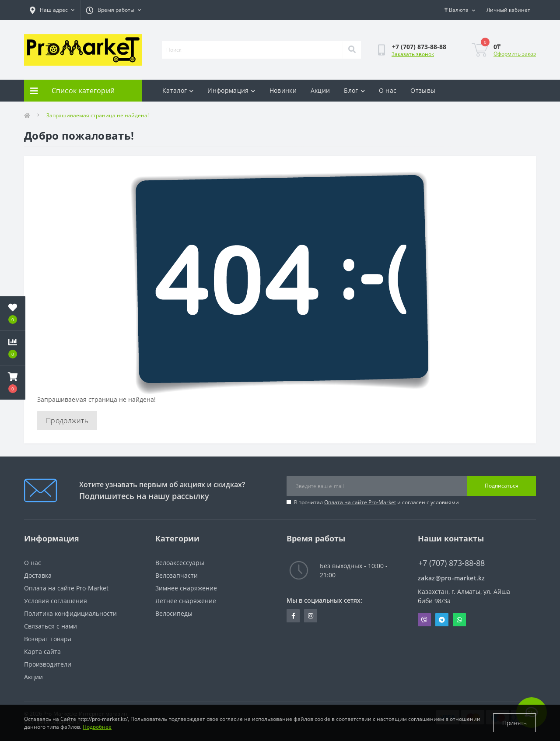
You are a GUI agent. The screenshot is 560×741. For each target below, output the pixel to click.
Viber (424, 620)
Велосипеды (174, 613)
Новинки (283, 90)
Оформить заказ (515, 54)
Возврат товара (48, 639)
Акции (320, 90)
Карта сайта (42, 651)
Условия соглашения (56, 601)
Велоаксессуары (180, 563)
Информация (231, 90)
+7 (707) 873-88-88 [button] (451, 563)
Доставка (38, 575)
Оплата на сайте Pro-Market (360, 502)
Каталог (178, 90)
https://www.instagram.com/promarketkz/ (311, 616)
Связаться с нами (51, 626)
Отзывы (423, 90)
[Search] (352, 50)
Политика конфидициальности (70, 613)
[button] (13, 383)
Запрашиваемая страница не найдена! (98, 115)
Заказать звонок (413, 54)
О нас (388, 90)
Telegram (442, 620)
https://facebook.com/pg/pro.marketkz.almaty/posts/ (293, 616)
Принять (514, 723)
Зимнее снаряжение (186, 588)
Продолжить (67, 421)
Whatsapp (459, 620)
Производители (48, 664)
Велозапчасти (177, 575)
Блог (354, 90)
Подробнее (97, 727)
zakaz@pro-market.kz (451, 578)
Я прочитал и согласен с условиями (376, 502)
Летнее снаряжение (186, 601)
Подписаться (502, 486)
